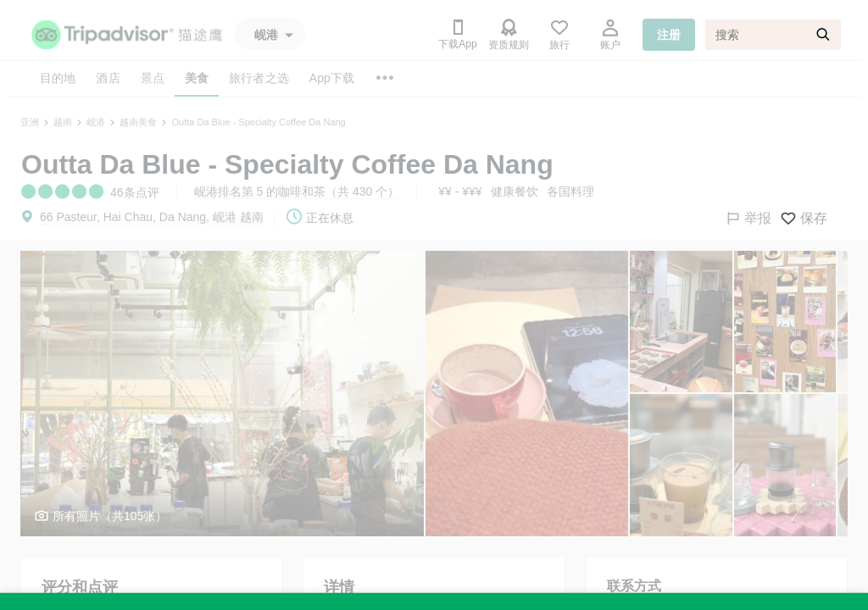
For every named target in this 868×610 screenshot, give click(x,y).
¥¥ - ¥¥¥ (460, 191)
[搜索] (773, 35)
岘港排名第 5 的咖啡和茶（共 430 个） (297, 191)
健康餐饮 (515, 191)
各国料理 (570, 191)
